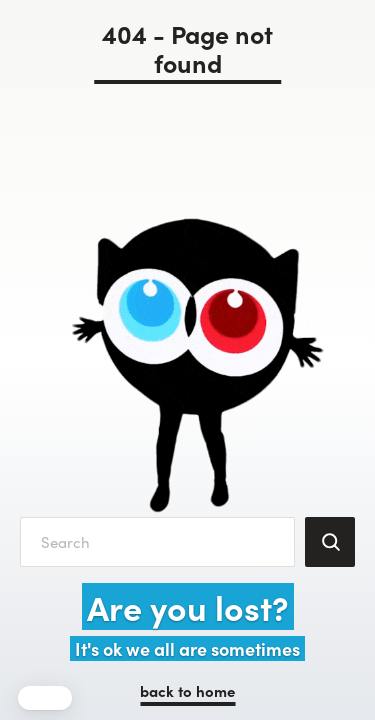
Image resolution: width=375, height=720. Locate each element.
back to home (187, 690)
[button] (45, 698)
